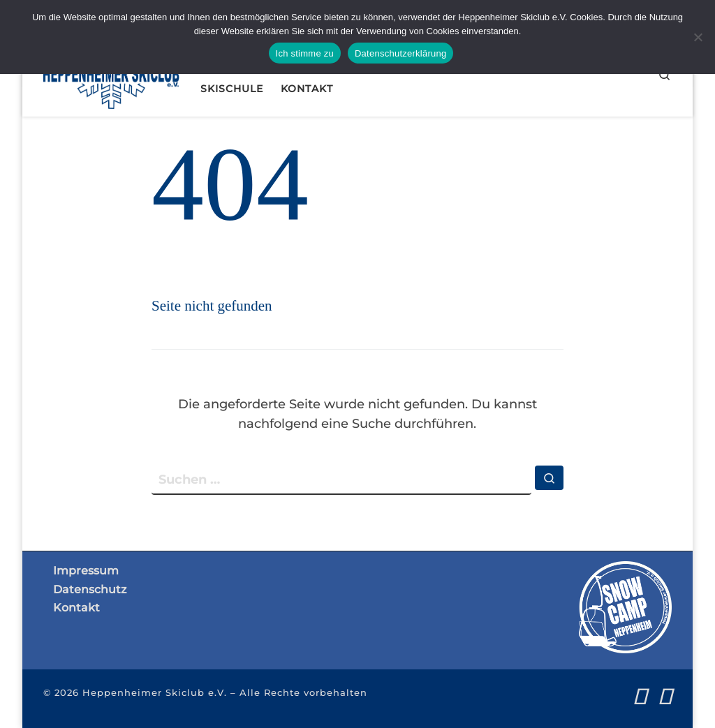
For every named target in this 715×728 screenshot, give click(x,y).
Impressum (86, 570)
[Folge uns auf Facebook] (640, 696)
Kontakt (76, 607)
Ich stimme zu (305, 53)
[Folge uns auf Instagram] (665, 696)
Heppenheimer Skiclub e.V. (155, 692)
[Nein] (698, 37)
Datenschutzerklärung (400, 53)
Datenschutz (90, 589)
